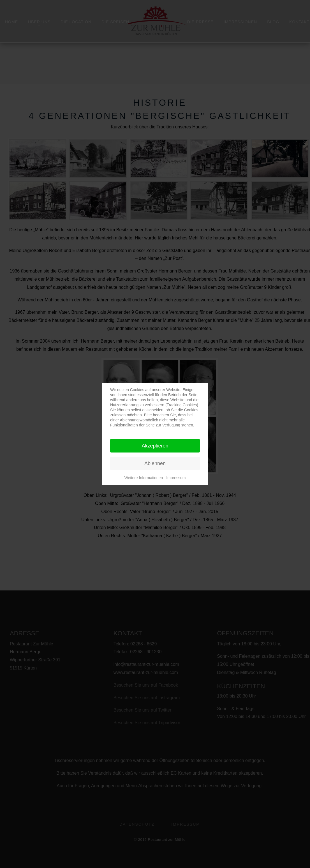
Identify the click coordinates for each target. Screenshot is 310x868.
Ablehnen (155, 463)
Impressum (176, 478)
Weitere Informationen (144, 478)
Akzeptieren (155, 446)
